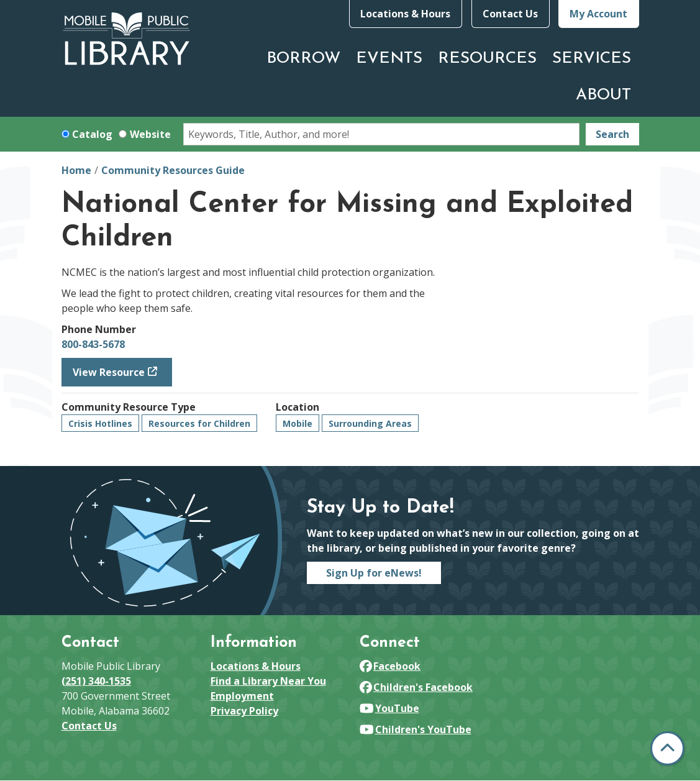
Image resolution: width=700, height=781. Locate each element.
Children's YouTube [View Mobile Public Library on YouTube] (416, 729)
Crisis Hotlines (100, 423)
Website (150, 134)
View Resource (109, 372)
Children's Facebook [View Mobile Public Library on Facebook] (416, 687)
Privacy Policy (244, 711)
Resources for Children (199, 423)
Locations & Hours (405, 14)
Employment (242, 696)
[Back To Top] (667, 748)
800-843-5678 (93, 344)
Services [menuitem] (592, 59)
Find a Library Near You (268, 681)
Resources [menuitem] (487, 59)
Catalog (92, 134)
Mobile (298, 423)
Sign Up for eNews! (374, 573)
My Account (598, 14)
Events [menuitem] (389, 59)
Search (612, 134)
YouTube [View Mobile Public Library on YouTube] (389, 708)
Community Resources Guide (173, 170)
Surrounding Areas (370, 423)
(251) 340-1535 (96, 681)
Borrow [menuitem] (303, 59)
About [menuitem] (603, 95)
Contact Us (510, 14)
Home (76, 170)
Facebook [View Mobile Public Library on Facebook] (390, 666)
